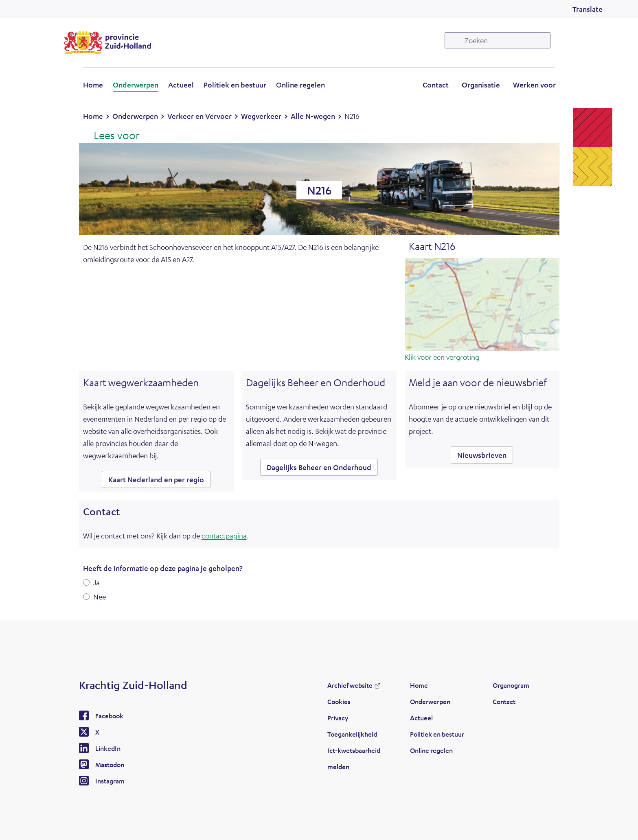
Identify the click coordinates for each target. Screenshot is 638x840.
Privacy (338, 718)
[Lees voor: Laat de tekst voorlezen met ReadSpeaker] (111, 136)
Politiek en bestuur (235, 85)
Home (93, 85)
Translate (588, 9)
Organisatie (481, 85)
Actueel (181, 85)
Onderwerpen (136, 85)
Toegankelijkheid (352, 734)
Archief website (350, 685)
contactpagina (224, 536)
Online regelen (300, 85)
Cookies (339, 701)
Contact (436, 85)
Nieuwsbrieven (482, 455)
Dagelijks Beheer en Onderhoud (319, 467)
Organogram (511, 685)
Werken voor (534, 85)
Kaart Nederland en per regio (156, 479)
